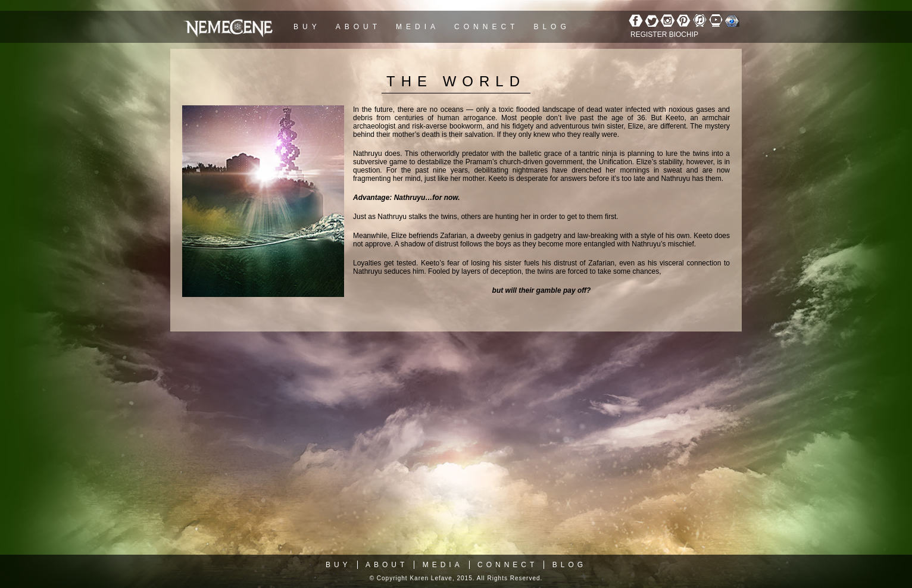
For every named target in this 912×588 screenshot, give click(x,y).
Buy (307, 27)
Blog (552, 27)
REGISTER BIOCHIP (664, 35)
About (358, 27)
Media (418, 27)
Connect (486, 27)
